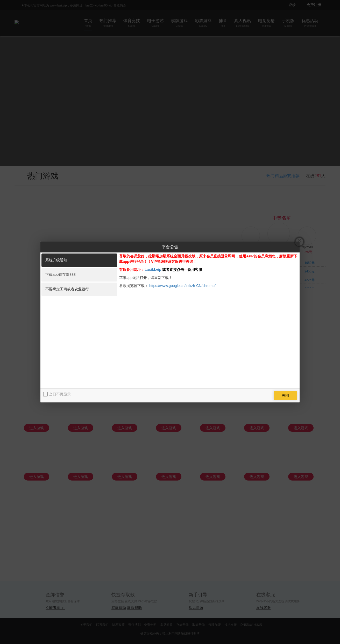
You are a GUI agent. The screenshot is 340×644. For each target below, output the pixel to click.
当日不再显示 (60, 394)
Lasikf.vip (153, 270)
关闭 (285, 395)
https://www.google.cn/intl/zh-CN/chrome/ (182, 286)
